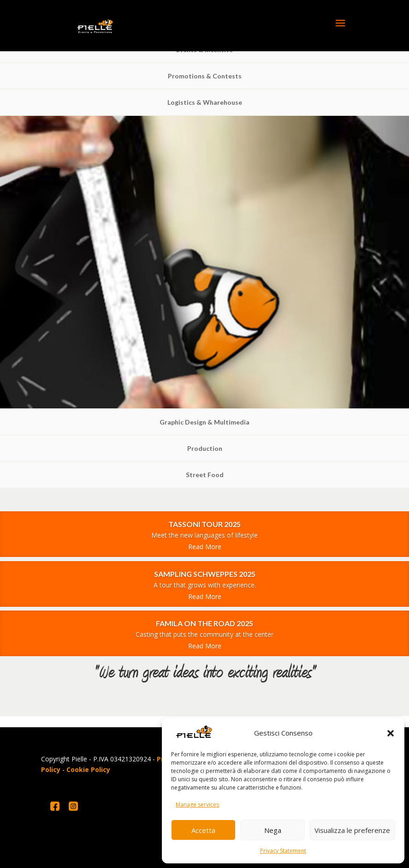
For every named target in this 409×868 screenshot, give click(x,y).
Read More (205, 547)
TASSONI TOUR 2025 (204, 524)
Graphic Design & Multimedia (204, 422)
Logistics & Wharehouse (205, 102)
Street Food (205, 475)
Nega (273, 830)
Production (205, 448)
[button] (391, 733)
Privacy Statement (283, 851)
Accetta (203, 830)
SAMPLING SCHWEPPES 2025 (205, 574)
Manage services (197, 805)
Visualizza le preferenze (352, 830)
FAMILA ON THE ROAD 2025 (204, 623)
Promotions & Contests (205, 76)
